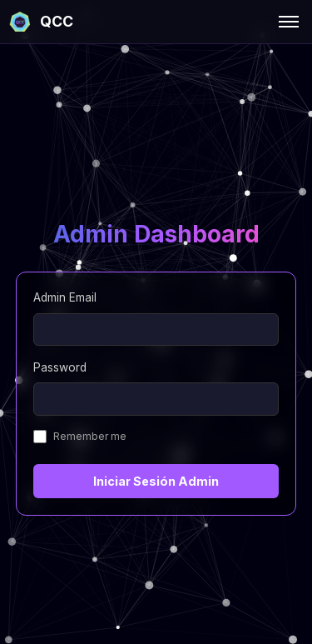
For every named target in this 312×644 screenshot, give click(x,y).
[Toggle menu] (289, 22)
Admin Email (65, 297)
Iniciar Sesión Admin (156, 481)
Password (60, 367)
